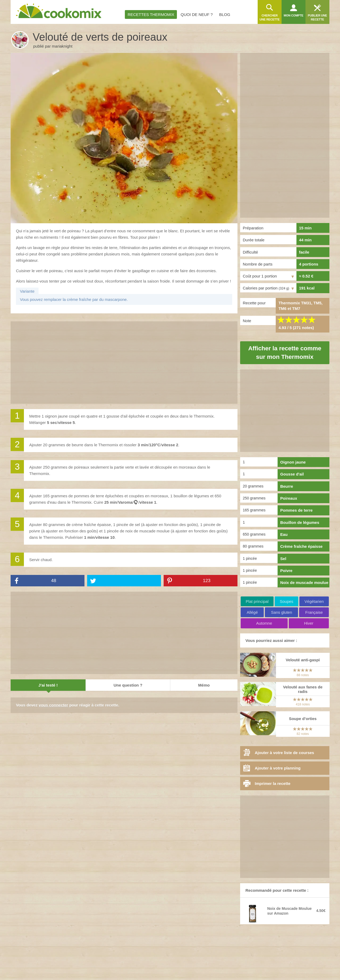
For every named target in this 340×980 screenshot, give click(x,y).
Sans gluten (281, 612)
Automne (264, 623)
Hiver (309, 623)
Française (314, 612)
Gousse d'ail (292, 474)
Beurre (287, 486)
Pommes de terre (296, 510)
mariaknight (62, 46)
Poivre (286, 571)
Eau (284, 534)
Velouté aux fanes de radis (303, 689)
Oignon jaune (293, 462)
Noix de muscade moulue (304, 582)
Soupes (286, 601)
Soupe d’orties (303, 719)
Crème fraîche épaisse (301, 546)
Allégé (252, 612)
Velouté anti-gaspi (303, 660)
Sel (283, 559)
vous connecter (54, 705)
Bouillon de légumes (300, 522)
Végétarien (314, 601)
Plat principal (257, 601)
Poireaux (289, 498)
